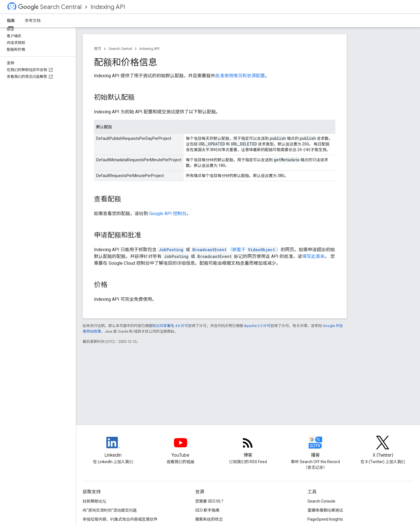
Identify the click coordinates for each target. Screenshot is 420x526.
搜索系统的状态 (209, 519)
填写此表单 (313, 256)
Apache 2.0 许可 (257, 326)
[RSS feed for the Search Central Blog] (248, 447)
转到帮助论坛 (94, 501)
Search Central (50, 7)
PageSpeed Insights (325, 519)
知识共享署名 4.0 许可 (170, 326)
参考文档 (33, 21)
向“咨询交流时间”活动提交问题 (110, 510)
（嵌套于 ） (236, 250)
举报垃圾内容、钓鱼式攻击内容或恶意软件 (120, 519)
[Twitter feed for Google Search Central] (383, 447)
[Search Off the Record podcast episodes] (315, 447)
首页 (98, 49)
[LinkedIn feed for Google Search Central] (113, 447)
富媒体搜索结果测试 (325, 510)
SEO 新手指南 (207, 510)
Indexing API (108, 7)
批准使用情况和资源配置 (240, 76)
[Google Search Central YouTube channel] (181, 447)
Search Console (321, 501)
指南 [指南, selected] (11, 21)
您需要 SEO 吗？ (210, 501)
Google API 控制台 (168, 214)
